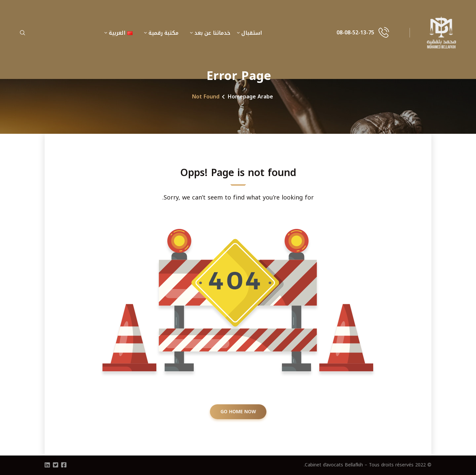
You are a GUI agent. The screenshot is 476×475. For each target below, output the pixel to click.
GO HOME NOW (238, 412)
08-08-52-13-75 (355, 33)
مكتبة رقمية (163, 33)
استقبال (252, 33)
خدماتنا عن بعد (212, 33)
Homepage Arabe (250, 97)
